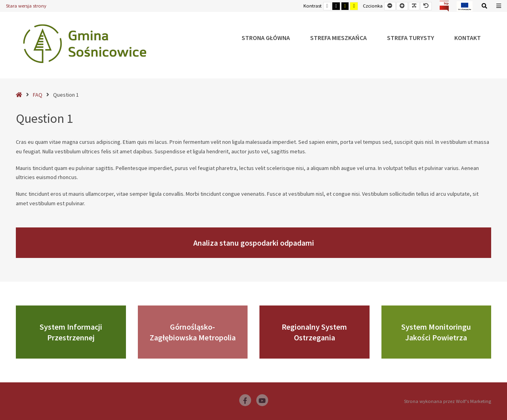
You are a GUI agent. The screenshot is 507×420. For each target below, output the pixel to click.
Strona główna (266, 38)
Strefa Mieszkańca (338, 38)
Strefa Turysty (411, 38)
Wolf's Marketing (474, 401)
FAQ (38, 95)
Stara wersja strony (26, 6)
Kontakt (468, 38)
